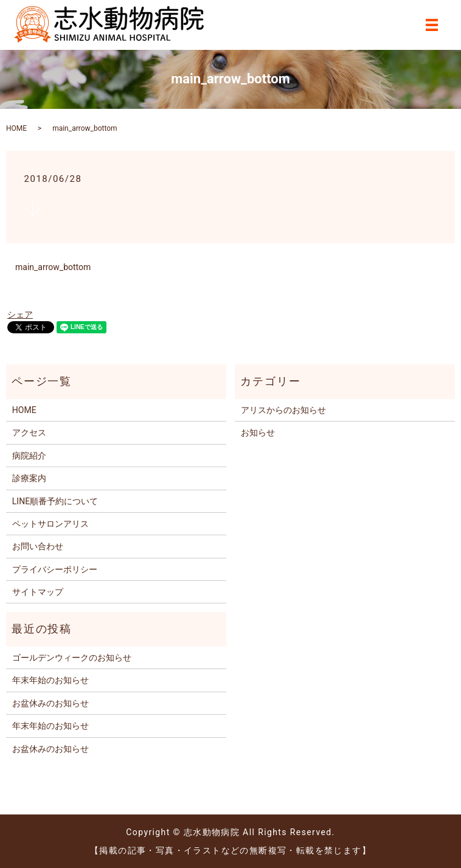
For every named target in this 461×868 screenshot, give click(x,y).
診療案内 (29, 478)
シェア (20, 314)
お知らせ (258, 432)
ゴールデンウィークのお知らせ (72, 658)
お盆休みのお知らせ (50, 703)
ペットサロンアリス (50, 524)
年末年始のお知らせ (50, 680)
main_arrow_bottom (53, 267)
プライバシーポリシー (55, 569)
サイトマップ (38, 592)
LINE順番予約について (55, 501)
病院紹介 (29, 456)
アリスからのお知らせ (283, 410)
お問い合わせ (38, 546)
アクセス (29, 432)
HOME (16, 128)
